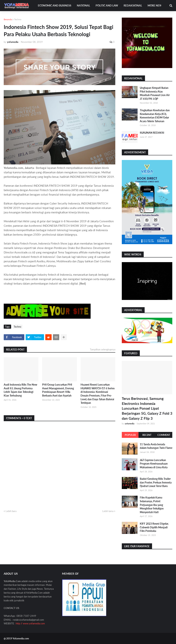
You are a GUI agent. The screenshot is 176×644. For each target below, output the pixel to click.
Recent (147, 435)
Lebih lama (108, 511)
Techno (18, 19)
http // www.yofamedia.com (30, 623)
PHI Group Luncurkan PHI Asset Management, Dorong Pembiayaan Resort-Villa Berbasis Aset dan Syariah (58, 390)
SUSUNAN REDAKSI (152, 133)
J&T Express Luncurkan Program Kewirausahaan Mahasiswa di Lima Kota (154, 464)
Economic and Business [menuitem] (55, 5)
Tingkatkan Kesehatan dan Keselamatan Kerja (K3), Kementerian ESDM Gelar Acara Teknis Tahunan (155, 116)
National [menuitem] (83, 5)
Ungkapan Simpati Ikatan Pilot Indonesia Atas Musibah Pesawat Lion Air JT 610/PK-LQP (155, 93)
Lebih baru (11, 511)
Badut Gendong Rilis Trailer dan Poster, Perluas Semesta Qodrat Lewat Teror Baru (156, 482)
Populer (130, 435)
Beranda (8, 19)
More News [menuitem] (156, 5)
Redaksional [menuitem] (133, 5)
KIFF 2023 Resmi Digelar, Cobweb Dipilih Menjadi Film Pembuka (154, 527)
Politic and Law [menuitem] (107, 5)
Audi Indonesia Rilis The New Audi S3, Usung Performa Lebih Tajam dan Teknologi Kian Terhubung (20, 390)
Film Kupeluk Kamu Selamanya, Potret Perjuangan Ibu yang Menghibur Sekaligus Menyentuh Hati (152, 505)
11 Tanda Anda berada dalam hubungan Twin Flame (156, 446)
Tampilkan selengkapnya (103, 349)
